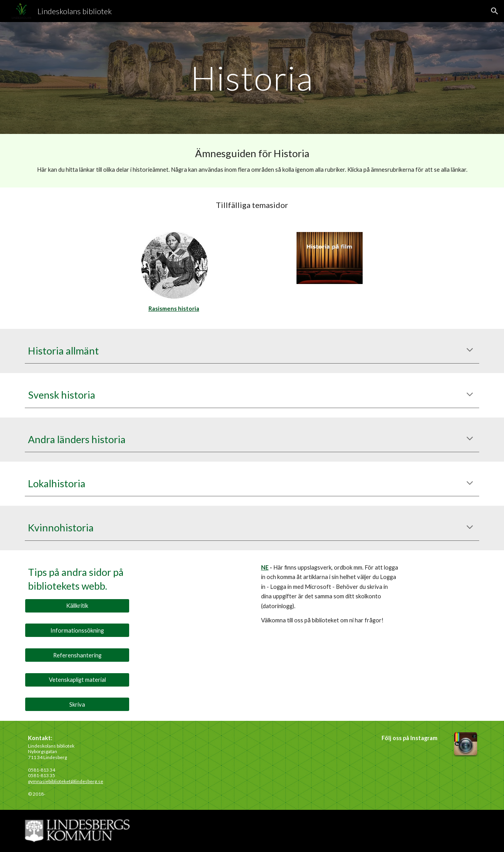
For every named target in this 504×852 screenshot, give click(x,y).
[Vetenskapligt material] (77, 680)
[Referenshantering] (77, 655)
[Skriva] (77, 704)
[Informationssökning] (77, 630)
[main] (252, 78)
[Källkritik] (77, 606)
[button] (495, 11)
